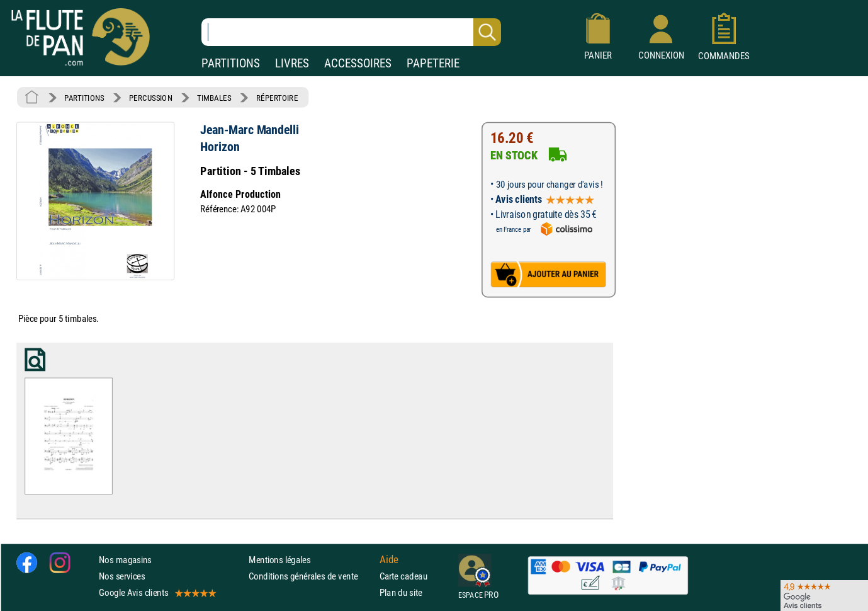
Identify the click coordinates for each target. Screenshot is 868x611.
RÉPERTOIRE (277, 98)
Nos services (122, 576)
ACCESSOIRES (358, 63)
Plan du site (401, 592)
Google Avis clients (157, 592)
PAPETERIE (433, 63)
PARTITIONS (231, 63)
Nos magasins (125, 560)
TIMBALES (214, 98)
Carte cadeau (403, 576)
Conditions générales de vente (311, 576)
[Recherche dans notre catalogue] (351, 32)
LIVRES (292, 63)
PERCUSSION (151, 98)
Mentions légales (279, 560)
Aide (389, 559)
